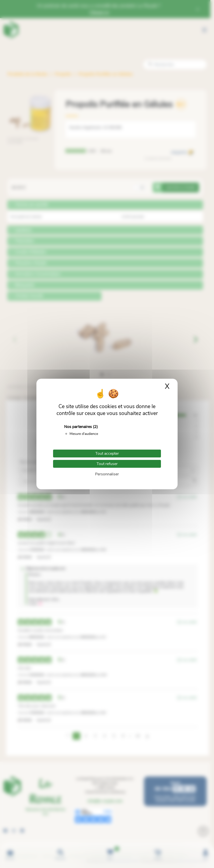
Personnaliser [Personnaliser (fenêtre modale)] (107, 474)
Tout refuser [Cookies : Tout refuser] (107, 464)
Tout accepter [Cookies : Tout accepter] (107, 454)
